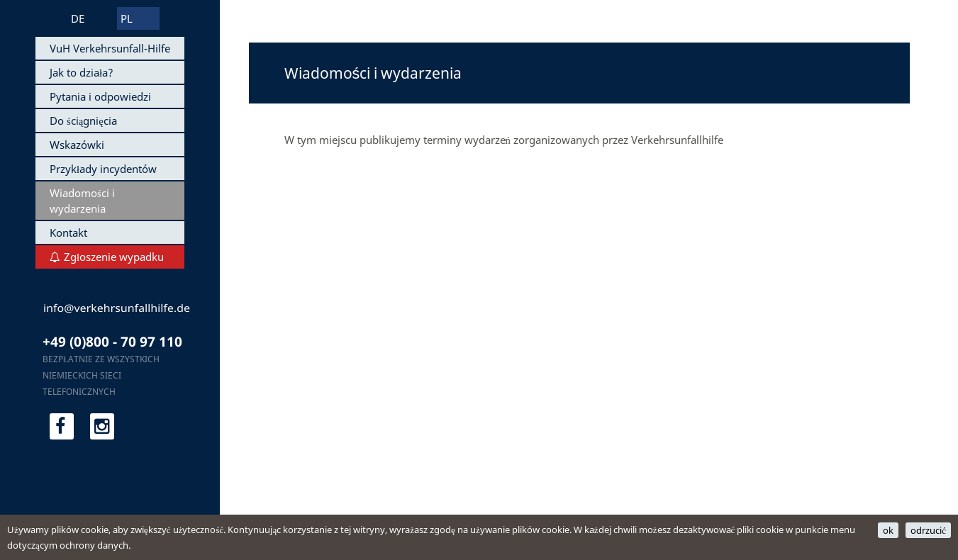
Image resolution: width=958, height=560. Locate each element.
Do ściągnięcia (83, 121)
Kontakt (68, 233)
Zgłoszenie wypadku (114, 257)
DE (78, 18)
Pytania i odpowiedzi (100, 96)
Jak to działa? (82, 72)
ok (888, 530)
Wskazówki (77, 145)
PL (127, 18)
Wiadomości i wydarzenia (82, 201)
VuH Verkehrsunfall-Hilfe (110, 48)
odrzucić (928, 530)
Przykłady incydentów (103, 169)
